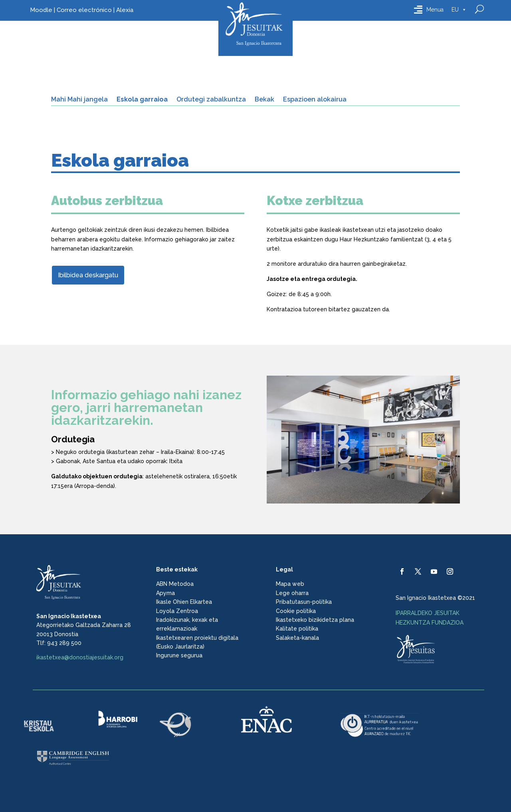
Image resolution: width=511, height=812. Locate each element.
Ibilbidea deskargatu (88, 275)
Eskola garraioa (142, 100)
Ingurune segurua (179, 655)
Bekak (264, 100)
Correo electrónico (84, 10)
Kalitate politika (297, 629)
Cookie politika (296, 611)
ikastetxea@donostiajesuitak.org (80, 657)
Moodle (41, 10)
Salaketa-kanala (297, 638)
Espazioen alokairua (315, 100)
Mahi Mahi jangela (79, 100)
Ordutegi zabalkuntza (211, 100)
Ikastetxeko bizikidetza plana (315, 620)
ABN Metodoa (175, 584)
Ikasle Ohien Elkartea (184, 602)
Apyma (165, 593)
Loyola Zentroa (177, 611)
